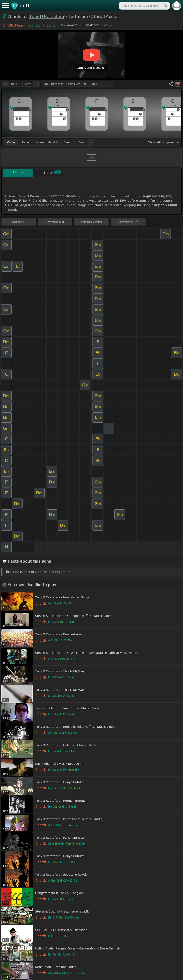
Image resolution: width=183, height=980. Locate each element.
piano (25, 142)
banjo (67, 142)
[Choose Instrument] (91, 142)
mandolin (53, 142)
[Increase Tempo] (36, 84)
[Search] (166, 6)
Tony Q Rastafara (47, 16)
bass (82, 142)
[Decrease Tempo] (5, 84)
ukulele (39, 142)
